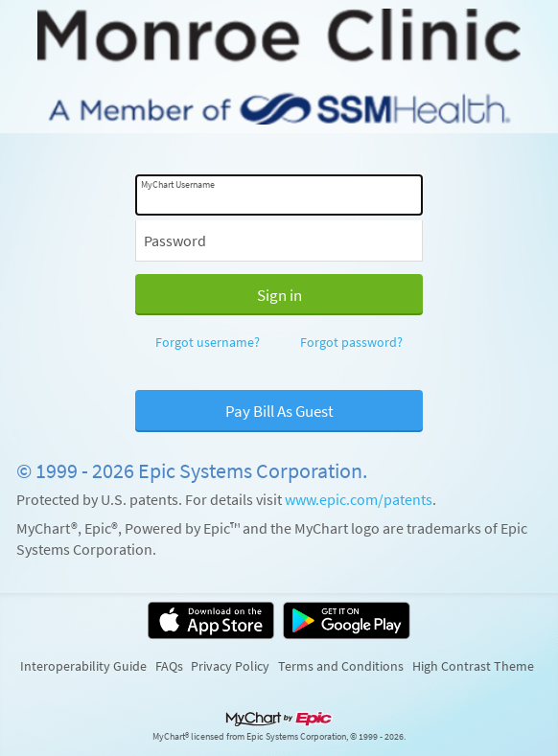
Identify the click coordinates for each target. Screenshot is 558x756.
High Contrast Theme (473, 666)
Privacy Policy (230, 666)
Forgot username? (208, 342)
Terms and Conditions (341, 666)
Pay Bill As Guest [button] (279, 411)
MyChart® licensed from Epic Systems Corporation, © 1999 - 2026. (279, 737)
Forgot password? (351, 342)
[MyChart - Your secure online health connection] (279, 67)
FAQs (169, 666)
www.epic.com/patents (359, 500)
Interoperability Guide (83, 666)
